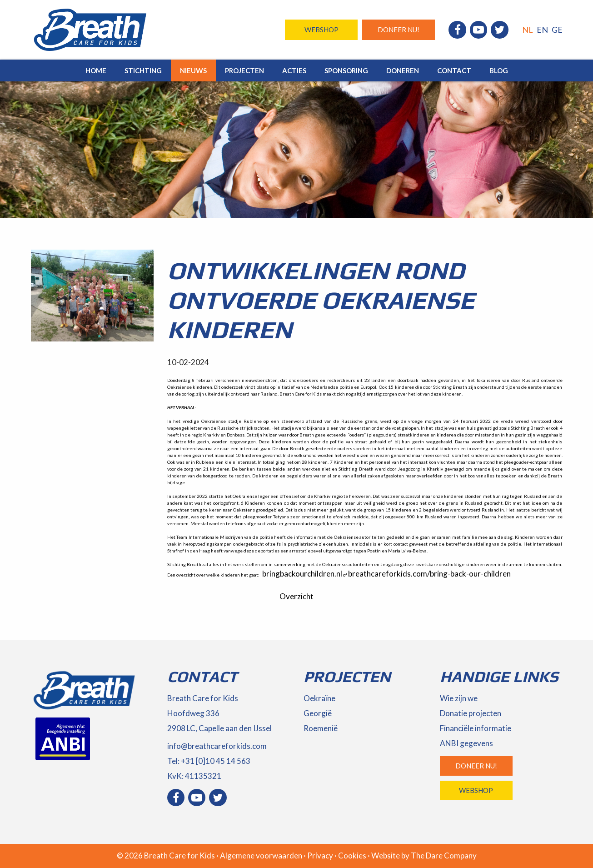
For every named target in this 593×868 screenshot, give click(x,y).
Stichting (143, 70)
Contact (454, 70)
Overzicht (296, 596)
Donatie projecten (471, 713)
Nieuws (193, 70)
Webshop (321, 30)
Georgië (318, 713)
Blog (499, 70)
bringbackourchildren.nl (302, 574)
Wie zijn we (459, 698)
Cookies (352, 855)
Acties (294, 70)
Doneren (403, 70)
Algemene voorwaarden (261, 855)
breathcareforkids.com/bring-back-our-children (429, 574)
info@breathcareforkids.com (217, 746)
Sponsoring (346, 70)
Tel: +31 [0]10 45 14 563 (209, 761)
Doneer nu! (399, 30)
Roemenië (321, 728)
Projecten (244, 70)
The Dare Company (444, 855)
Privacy (320, 855)
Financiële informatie (476, 728)
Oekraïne (319, 698)
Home (96, 70)
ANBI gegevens (466, 743)
